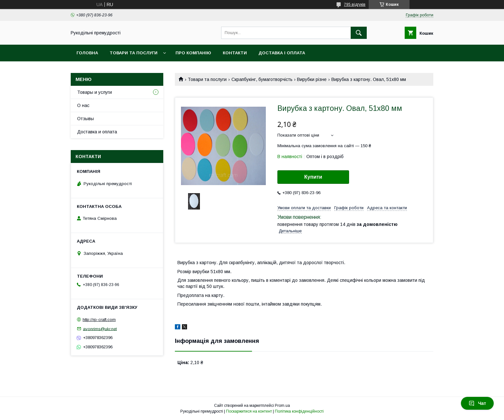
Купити (313, 177)
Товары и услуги (94, 92)
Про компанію (193, 53)
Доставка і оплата (282, 53)
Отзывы (85, 119)
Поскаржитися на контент (249, 411)
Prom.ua (282, 406)
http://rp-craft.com (99, 320)
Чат (477, 403)
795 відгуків (355, 4)
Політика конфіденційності (299, 411)
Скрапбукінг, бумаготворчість (262, 79)
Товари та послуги (134, 53)
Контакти (235, 53)
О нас (83, 105)
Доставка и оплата (97, 132)
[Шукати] (359, 33)
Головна (87, 53)
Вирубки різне (312, 79)
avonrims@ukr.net (100, 329)
